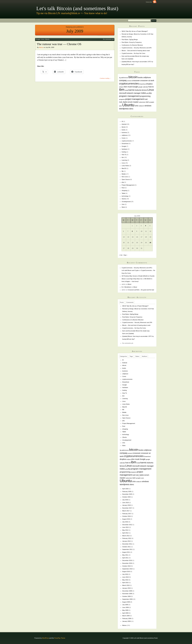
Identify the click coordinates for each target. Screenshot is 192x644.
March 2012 (126, 536)
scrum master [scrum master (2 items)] (133, 102)
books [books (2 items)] (140, 77)
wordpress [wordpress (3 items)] (124, 109)
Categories (123, 356)
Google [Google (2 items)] (135, 87)
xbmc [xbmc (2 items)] (131, 109)
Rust (123, 188)
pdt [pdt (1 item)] (147, 93)
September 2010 (127, 569)
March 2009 (126, 616)
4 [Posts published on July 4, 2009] (146, 226)
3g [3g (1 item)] (120, 78)
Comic (124, 138)
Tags (131, 356)
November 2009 (127, 594)
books (123, 130)
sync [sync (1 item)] (121, 106)
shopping (124, 190)
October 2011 (126, 547)
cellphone (125, 135)
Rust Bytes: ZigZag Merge (130, 39)
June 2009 (126, 607)
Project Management (128, 185)
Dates (137, 356)
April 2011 (125, 558)
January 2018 (126, 505)
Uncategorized (126, 202)
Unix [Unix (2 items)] (136, 106)
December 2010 (127, 560)
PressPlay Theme (60, 638)
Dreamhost (125, 144)
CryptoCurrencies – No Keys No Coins (133, 53)
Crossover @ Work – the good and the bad (141, 290)
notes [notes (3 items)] (143, 93)
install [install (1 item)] (126, 90)
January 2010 (126, 588)
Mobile (124, 174)
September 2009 (127, 599)
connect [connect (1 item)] (129, 81)
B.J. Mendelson (126, 287)
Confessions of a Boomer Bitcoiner (132, 45)
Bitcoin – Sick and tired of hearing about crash (136, 51)
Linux (43, 39)
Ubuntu (47, 39)
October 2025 (126, 497)
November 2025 (127, 494)
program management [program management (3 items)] (129, 96)
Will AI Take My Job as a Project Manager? (135, 31)
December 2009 (127, 591)
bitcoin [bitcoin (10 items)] (133, 77)
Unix (123, 204)
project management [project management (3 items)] (135, 99)
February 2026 (127, 491)
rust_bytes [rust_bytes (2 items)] (123, 102)
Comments (130, 302)
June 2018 (126, 503)
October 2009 (126, 596)
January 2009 (126, 621)
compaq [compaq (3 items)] (123, 80)
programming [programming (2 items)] (145, 96)
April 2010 (125, 583)
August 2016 (126, 519)
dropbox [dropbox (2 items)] (149, 84)
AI (122, 121)
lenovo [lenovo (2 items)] (145, 90)
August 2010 (126, 571)
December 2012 (127, 525)
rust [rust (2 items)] (146, 99)
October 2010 (126, 566)
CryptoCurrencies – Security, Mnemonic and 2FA (137, 48)
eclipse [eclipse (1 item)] (121, 87)
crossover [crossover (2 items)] (136, 81)
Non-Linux (125, 177)
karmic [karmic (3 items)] (132, 90)
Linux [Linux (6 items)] (151, 90)
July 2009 (125, 605)
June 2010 (126, 577)
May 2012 (125, 530)
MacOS (124, 168)
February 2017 (127, 514)
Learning (124, 160)
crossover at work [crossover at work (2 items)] (147, 81)
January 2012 (126, 541)
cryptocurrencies (127, 141)
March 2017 (126, 511)
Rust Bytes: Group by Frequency (132, 42)
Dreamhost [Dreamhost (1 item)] (142, 84)
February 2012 (127, 538)
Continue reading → (105, 78)
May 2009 (125, 610)
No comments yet (108, 39)
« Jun (121, 255)
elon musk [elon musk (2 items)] (128, 87)
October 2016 (126, 516)
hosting (124, 152)
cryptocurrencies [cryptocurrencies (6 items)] (129, 84)
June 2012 (126, 527)
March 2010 (126, 585)
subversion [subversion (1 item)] (142, 102)
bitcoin (124, 127)
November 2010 (127, 563)
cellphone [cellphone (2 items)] (147, 77)
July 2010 (125, 574)
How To (124, 155)
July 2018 (125, 500)
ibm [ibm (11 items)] (122, 90)
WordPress (45, 638)
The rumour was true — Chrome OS (59, 44)
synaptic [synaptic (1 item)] (152, 102)
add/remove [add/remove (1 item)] (125, 78)
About (129, 284)
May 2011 (125, 555)
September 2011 (127, 549)
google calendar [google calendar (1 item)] (143, 87)
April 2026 (125, 489)
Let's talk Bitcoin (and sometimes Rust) (77, 8)
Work (123, 207)
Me (123, 171)
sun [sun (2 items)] (147, 102)
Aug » (125, 255)
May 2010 (125, 580)
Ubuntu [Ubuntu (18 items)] (128, 105)
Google (38, 39)
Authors (145, 356)
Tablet (123, 193)
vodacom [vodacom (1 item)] (141, 106)
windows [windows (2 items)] (148, 106)
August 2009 (126, 602)
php (123, 182)
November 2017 (127, 508)
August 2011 (126, 552)
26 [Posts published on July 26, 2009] (150, 243)
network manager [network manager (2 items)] (134, 93)
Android (124, 124)
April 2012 (125, 533)
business (124, 132)
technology (125, 196)
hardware (125, 149)
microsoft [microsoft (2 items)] (123, 93)
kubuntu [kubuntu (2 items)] (138, 90)
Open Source (126, 179)
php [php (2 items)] (150, 93)
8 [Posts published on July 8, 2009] (132, 231)
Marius (41, 47)
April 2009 (125, 613)
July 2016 (125, 522)
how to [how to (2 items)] (151, 87)
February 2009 (127, 618)
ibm (123, 157)
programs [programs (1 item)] (122, 99)
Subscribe (151, 2)
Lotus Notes (125, 166)
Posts (122, 302)
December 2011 (127, 544)
